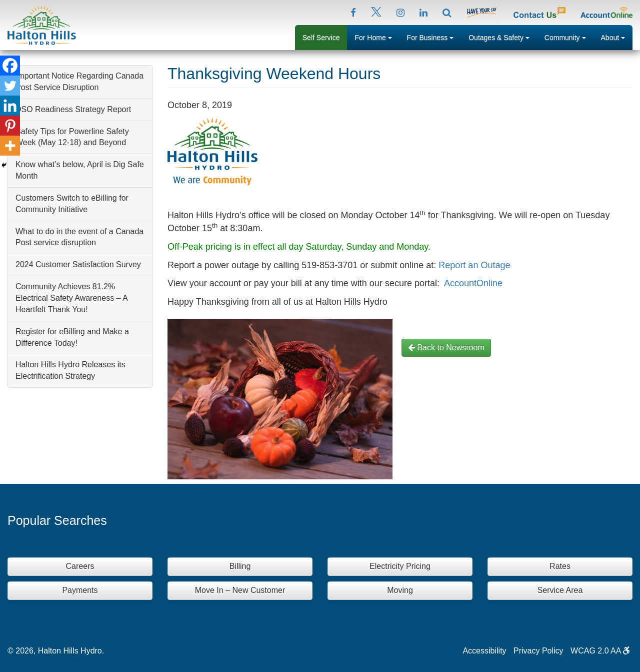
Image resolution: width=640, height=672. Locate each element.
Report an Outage (474, 265)
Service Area (560, 590)
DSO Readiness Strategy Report (73, 109)
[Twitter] (10, 86)
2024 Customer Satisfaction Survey (78, 264)
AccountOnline (473, 283)
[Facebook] (10, 66)
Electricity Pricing (400, 566)
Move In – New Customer (240, 590)
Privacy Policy (538, 651)
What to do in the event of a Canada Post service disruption (79, 237)
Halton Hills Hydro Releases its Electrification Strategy (70, 370)
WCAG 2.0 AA (600, 651)
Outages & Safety (503, 37)
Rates (560, 566)
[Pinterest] (10, 126)
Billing (240, 566)
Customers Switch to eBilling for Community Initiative (72, 204)
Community (569, 37)
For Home (377, 37)
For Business (434, 37)
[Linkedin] (10, 106)
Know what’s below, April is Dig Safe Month (80, 170)
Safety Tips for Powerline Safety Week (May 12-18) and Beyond (72, 137)
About (617, 37)
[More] (10, 146)
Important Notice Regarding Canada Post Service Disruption (79, 82)
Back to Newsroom (446, 348)
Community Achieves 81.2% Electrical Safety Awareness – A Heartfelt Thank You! (72, 298)
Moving (400, 590)
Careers (80, 566)
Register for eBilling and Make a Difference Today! (72, 337)
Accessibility (484, 651)
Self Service (321, 38)
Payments (80, 590)
